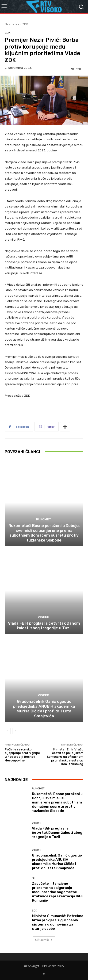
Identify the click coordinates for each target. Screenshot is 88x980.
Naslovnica (12, 24)
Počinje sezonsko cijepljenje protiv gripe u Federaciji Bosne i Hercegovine (22, 755)
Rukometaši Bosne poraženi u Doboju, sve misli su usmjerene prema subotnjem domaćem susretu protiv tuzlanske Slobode (44, 533)
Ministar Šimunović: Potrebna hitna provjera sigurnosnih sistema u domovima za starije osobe (58, 922)
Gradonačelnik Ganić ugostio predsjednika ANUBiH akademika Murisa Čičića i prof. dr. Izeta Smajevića (44, 709)
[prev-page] (8, 731)
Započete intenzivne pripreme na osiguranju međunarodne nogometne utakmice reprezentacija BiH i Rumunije (58, 892)
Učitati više (44, 940)
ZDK (25, 24)
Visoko (43, 617)
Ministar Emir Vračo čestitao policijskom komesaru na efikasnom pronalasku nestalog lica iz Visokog (65, 757)
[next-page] (15, 731)
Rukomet (44, 519)
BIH (34, 878)
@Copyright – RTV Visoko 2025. (44, 966)
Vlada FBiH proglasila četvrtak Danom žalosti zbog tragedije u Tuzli (44, 626)
